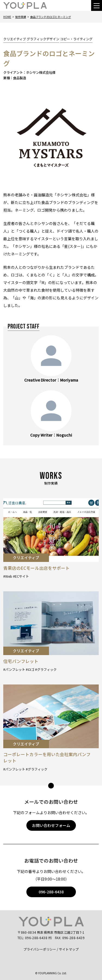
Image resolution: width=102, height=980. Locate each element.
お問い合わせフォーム (51, 825)
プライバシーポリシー (40, 949)
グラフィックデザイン (43, 39)
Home (7, 17)
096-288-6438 (51, 892)
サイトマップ (69, 949)
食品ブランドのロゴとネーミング (51, 17)
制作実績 (21, 17)
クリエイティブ (15, 39)
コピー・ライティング (76, 39)
